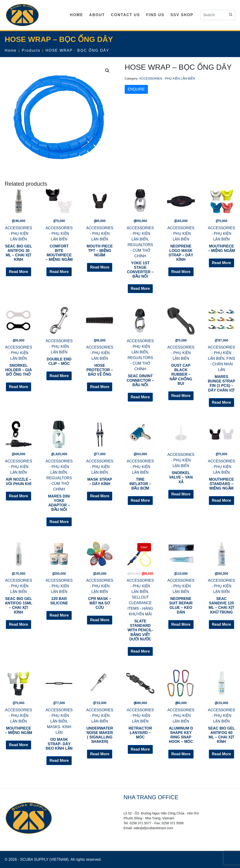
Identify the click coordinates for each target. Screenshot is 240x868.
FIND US (155, 15)
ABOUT (97, 15)
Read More (19, 272)
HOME (77, 15)
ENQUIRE (136, 89)
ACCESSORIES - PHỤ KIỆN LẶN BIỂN (167, 78)
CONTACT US (125, 15)
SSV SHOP (182, 15)
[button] (107, 71)
